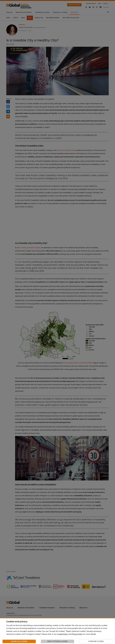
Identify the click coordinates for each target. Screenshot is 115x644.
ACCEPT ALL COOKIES (19, 641)
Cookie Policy (62, 634)
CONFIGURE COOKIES (96, 641)
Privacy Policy (77, 634)
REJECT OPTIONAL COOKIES (57, 641)
